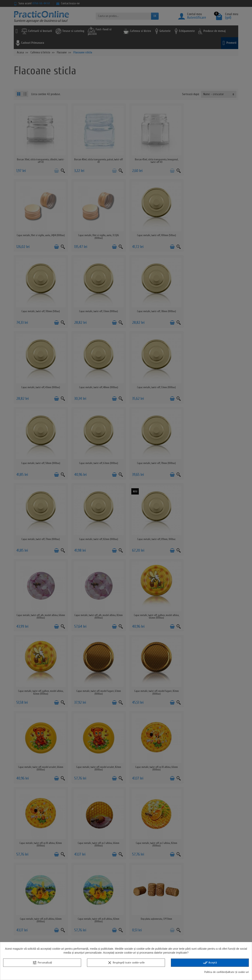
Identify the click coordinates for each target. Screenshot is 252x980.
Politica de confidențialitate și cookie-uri (227, 972)
